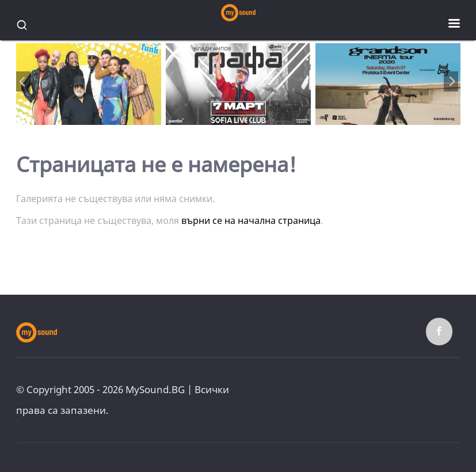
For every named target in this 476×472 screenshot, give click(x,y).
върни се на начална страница (251, 220)
